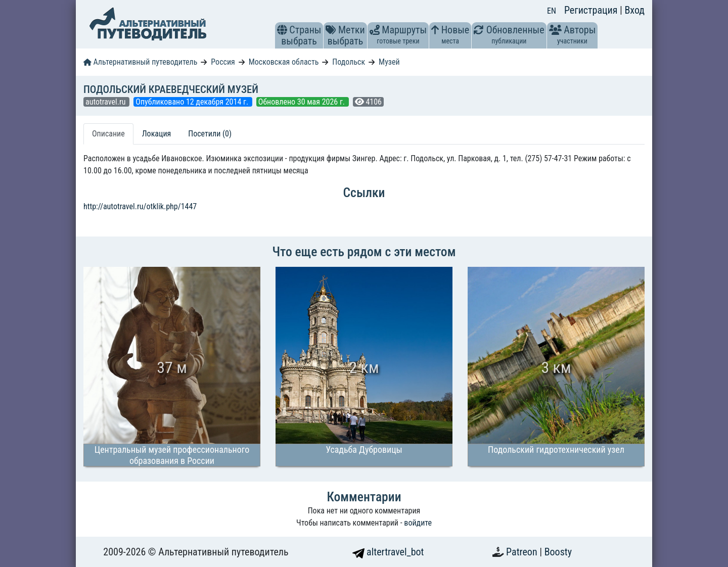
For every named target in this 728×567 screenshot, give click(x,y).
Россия (223, 62)
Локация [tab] (157, 134)
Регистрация (592, 10)
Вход (634, 10)
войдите (418, 523)
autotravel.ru (106, 102)
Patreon (523, 552)
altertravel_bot (388, 552)
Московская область (284, 62)
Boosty (558, 552)
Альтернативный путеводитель (140, 62)
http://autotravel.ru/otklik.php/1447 (140, 206)
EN (552, 11)
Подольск (349, 62)
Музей (389, 62)
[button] (282, 30)
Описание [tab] (108, 134)
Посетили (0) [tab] (210, 134)
